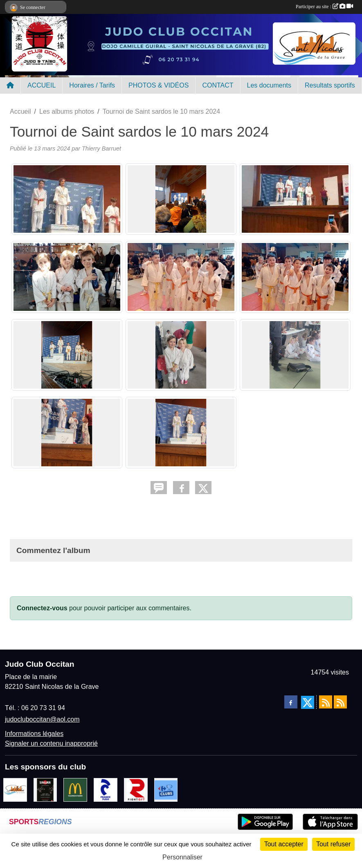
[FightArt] (136, 790)
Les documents (269, 85)
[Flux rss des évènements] (340, 702)
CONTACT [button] (218, 85)
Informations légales (34, 734)
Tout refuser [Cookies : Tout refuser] (333, 844)
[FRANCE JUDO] (106, 790)
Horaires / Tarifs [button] (92, 85)
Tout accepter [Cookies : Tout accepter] (284, 844)
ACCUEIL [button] (42, 85)
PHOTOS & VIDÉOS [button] (159, 85)
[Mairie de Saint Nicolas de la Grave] (15, 790)
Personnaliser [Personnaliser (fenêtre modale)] (182, 857)
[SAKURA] (45, 790)
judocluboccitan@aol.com (42, 719)
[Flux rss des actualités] (326, 702)
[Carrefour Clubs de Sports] (166, 790)
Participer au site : (324, 7)
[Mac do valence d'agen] (75, 790)
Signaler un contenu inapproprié (51, 743)
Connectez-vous (42, 608)
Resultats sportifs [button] (330, 85)
